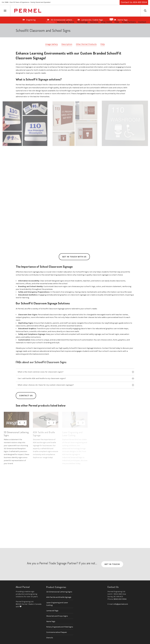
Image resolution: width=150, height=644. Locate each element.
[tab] (75, 372)
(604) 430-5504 (120, 599)
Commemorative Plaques (57, 632)
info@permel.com (121, 604)
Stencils (50, 638)
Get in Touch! (112, 564)
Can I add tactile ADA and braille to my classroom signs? (42, 378)
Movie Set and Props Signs (57, 616)
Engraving (29, 20)
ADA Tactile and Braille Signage (59, 597)
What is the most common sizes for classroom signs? (40, 372)
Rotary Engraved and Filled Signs (60, 627)
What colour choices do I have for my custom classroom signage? (46, 385)
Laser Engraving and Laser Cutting (57, 604)
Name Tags (51, 621)
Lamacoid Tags (52, 611)
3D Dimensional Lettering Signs (59, 592)
